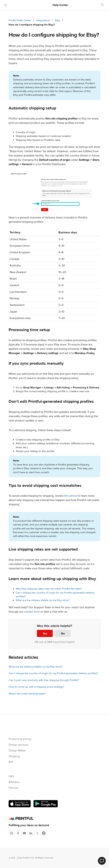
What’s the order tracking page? (27, 694)
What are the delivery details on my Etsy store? (43, 600)
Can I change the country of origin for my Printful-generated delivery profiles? (53, 673)
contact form (32, 612)
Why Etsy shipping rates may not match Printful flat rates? (49, 589)
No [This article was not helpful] (63, 634)
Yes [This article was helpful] (45, 634)
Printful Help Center (20, 20)
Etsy (57, 20)
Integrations (43, 20)
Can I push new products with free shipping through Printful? (44, 680)
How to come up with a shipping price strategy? (36, 687)
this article (71, 496)
